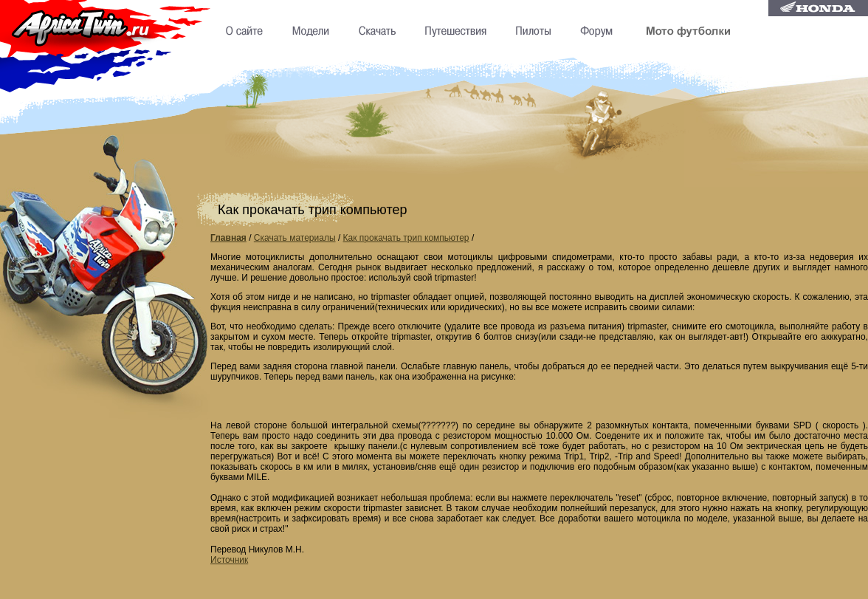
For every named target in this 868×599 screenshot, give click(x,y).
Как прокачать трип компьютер (406, 238)
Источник (229, 560)
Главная (228, 238)
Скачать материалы (295, 238)
